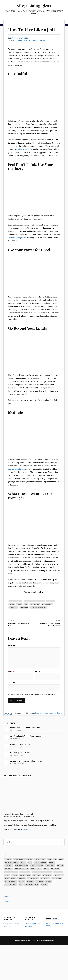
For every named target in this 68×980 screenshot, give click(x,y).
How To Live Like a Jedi (33, 29)
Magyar (6, 901)
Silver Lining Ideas (34, 6)
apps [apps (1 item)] (61, 859)
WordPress (28, 940)
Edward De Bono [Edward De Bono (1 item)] (11, 872)
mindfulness (47, 604)
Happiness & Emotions (23, 41)
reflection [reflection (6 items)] (57, 878)
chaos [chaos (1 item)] (52, 862)
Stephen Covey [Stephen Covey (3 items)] (11, 885)
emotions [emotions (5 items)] (58, 872)
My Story (26, 829)
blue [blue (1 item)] (30, 862)
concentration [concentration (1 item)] (37, 866)
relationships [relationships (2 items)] (11, 881)
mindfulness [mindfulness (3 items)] (10, 878)
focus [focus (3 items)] (7, 875)
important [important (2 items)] (48, 875)
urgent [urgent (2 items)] (44, 885)
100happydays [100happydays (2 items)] (40, 859)
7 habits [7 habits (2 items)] (8, 859)
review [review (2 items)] (22, 881)
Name (11, 672)
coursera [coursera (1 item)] (9, 869)
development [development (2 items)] (36, 869)
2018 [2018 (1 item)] (50, 859)
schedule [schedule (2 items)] (39, 881)
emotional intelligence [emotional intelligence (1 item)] (42, 872)
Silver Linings (39, 41)
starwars (24, 607)
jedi (26, 604)
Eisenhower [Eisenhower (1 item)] (25, 872)
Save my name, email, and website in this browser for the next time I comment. (33, 695)
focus (12, 604)
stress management (38, 607)
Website (12, 683)
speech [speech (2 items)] (48, 881)
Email (38, 672)
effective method (25, 149)
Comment (12, 646)
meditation (35, 604)
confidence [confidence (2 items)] (50, 866)
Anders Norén (49, 940)
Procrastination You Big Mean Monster (50, 625)
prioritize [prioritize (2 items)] (45, 878)
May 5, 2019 (24, 38)
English (6, 896)
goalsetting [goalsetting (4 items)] (25, 875)
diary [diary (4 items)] (46, 869)
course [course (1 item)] (60, 866)
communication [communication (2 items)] (22, 866)
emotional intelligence (16, 238)
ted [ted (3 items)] (21, 885)
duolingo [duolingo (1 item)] (55, 869)
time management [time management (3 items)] (32, 885)
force (19, 604)
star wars (13, 607)
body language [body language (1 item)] (41, 862)
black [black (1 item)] (23, 862)
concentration (16, 601)
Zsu (12, 38)
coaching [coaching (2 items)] (9, 866)
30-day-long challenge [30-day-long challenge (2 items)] (23, 859)
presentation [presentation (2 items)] (33, 878)
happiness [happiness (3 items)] (37, 875)
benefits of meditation (16, 469)
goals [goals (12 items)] (15, 875)
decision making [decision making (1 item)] (22, 869)
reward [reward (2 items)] (30, 881)
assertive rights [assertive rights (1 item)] (12, 862)
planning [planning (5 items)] (21, 878)
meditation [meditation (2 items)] (59, 875)
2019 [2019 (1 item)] (55, 859)
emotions (51, 601)
